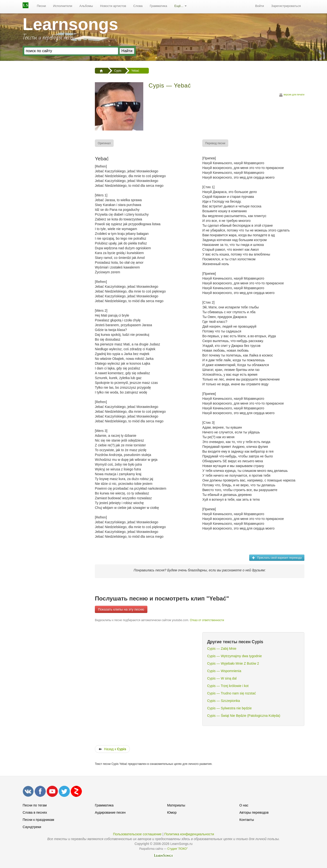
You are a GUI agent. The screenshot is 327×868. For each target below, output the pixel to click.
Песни (41, 6)
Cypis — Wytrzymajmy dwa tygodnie (234, 656)
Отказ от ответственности (207, 620)
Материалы (176, 805)
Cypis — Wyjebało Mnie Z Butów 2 (233, 663)
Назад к (112, 749)
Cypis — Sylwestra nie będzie (229, 708)
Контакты (247, 820)
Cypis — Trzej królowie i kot (228, 686)
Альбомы (86, 6)
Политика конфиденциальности (189, 834)
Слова (138, 6)
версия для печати (292, 95)
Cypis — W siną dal (222, 678)
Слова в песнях (35, 812)
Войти (260, 6)
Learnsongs (70, 24)
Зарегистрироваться (286, 6)
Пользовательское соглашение (137, 834)
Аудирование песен (110, 812)
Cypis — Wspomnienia (224, 671)
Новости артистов (113, 6)
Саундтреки (32, 827)
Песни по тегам (35, 805)
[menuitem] (41, 6)
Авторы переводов (254, 812)
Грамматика (158, 6)
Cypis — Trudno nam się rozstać (231, 693)
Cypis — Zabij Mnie (222, 649)
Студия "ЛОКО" (178, 849)
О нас (244, 805)
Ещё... (180, 6)
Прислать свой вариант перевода (277, 558)
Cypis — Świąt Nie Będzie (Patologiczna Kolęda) (244, 716)
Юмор (172, 812)
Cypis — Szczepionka (223, 701)
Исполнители (63, 6)
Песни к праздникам (38, 820)
